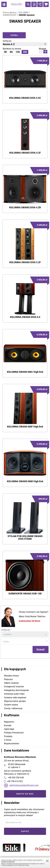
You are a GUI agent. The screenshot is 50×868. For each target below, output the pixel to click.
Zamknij (47, 861)
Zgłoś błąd (9, 729)
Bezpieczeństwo (12, 744)
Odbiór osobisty (11, 683)
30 (5, 52)
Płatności (8, 679)
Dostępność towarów (14, 687)
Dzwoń (41, 650)
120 (18, 52)
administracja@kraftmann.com (24, 785)
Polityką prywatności (8, 862)
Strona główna (10, 13)
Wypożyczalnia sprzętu (15, 701)
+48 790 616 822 (15, 781)
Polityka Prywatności (14, 733)
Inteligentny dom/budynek (16, 690)
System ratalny (11, 705)
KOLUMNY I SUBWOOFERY (16, 14)
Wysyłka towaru (11, 676)
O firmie (8, 740)
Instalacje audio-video (14, 694)
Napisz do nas (25, 794)
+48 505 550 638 (16, 778)
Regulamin (9, 722)
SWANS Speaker (27, 15)
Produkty (8, 736)
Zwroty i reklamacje (13, 708)
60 (11, 52)
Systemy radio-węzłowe (15, 698)
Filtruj (14, 35)
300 (25, 52)
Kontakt (8, 725)
